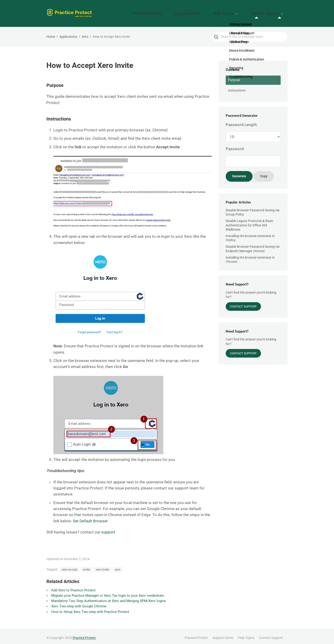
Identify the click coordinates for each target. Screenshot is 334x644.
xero (118, 566)
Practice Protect (178, 12)
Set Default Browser (90, 517)
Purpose (234, 77)
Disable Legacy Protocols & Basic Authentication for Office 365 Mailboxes (249, 222)
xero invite (102, 566)
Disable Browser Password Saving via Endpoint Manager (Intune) (253, 245)
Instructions (237, 87)
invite (87, 566)
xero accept (70, 566)
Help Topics (237, 12)
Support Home (209, 12)
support (108, 529)
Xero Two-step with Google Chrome (79, 603)
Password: (235, 146)
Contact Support (270, 12)
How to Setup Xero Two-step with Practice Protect (90, 608)
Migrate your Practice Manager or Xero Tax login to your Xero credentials (108, 592)
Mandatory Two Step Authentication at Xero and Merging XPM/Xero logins (109, 598)
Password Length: (242, 121)
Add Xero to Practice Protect (73, 587)
